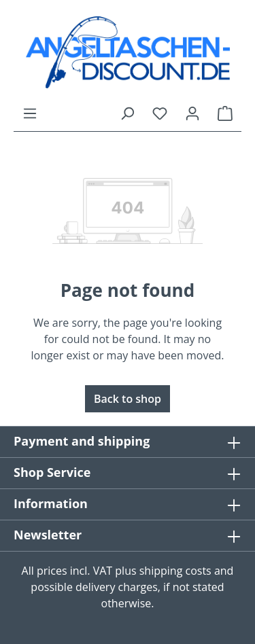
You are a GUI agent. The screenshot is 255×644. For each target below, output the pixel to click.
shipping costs (175, 571)
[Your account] (192, 113)
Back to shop (128, 399)
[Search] (127, 113)
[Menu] (30, 113)
